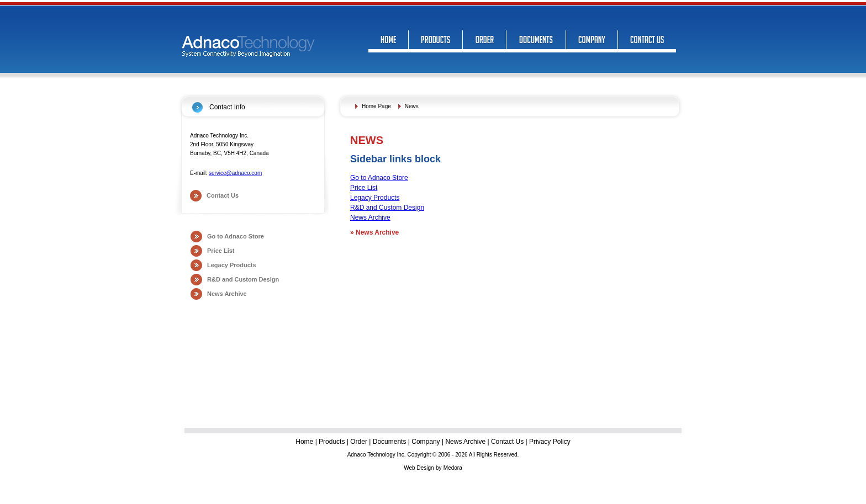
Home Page (376, 106)
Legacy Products (232, 265)
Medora (453, 468)
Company (426, 442)
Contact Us (223, 195)
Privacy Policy (550, 442)
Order (359, 442)
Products (332, 442)
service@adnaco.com (235, 173)
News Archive (227, 294)
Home (305, 442)
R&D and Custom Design (243, 279)
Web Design (419, 468)
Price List (221, 251)
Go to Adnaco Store (236, 236)
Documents (390, 442)
